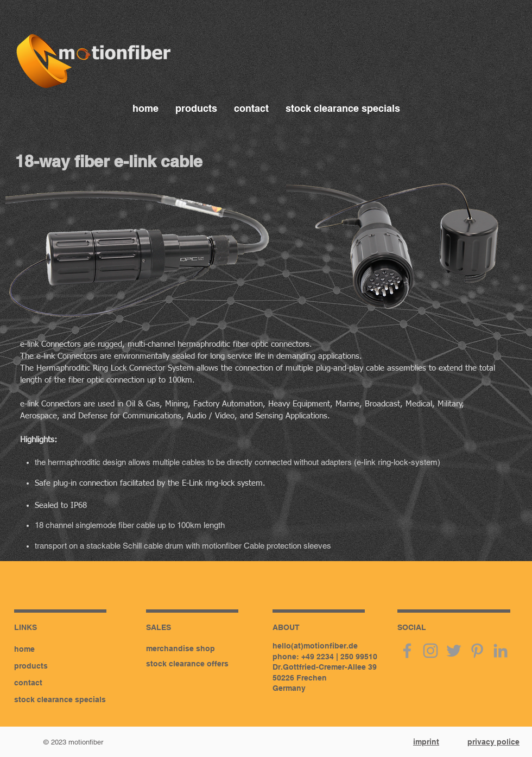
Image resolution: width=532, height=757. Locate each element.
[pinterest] (477, 651)
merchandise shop (180, 648)
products (31, 666)
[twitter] (454, 651)
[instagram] (430, 651)
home (24, 649)
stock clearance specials (60, 699)
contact (28, 683)
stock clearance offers (187, 664)
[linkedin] (501, 651)
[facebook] (407, 651)
